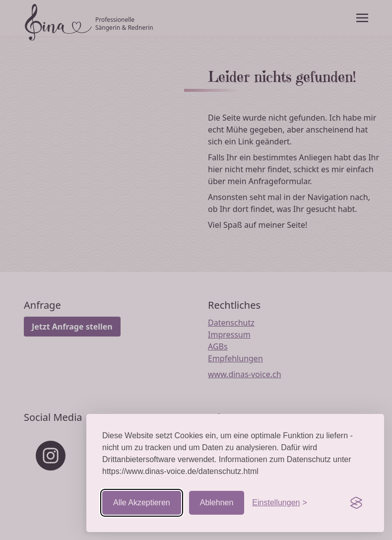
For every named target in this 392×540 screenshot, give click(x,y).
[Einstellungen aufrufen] (279, 503)
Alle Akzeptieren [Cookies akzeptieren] (142, 503)
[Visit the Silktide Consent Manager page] (356, 503)
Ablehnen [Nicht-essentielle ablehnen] (217, 503)
